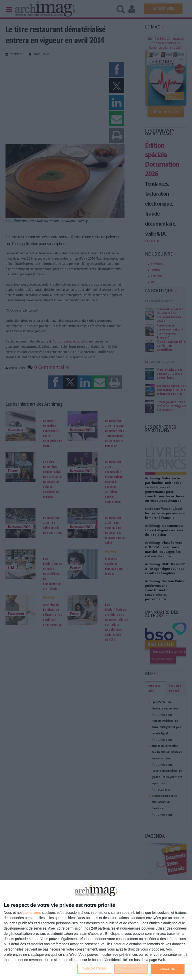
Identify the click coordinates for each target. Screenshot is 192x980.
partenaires (32, 913)
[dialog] (96, 930)
